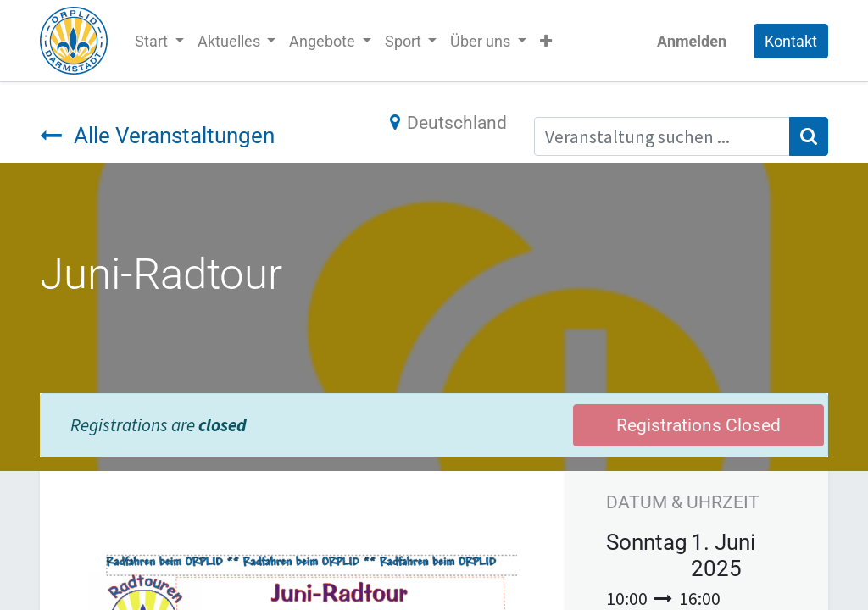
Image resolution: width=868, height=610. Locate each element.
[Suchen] (809, 136)
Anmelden (692, 41)
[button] (546, 41)
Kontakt (791, 41)
